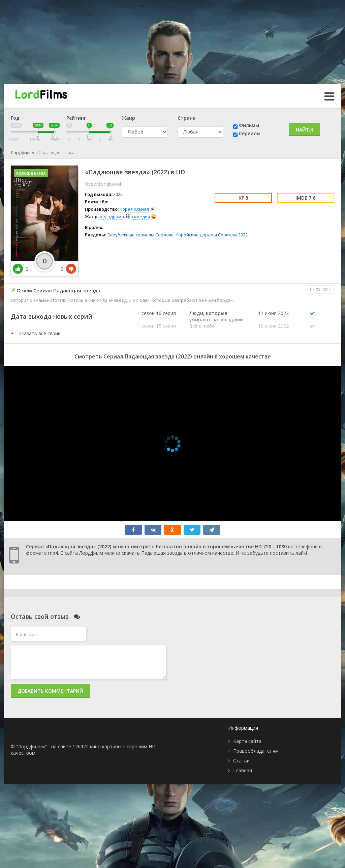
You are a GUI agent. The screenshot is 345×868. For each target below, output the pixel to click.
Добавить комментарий (50, 691)
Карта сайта (247, 741)
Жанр (129, 118)
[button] (36, 333)
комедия (141, 216)
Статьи (241, 761)
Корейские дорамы (196, 235)
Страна (187, 118)
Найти (304, 130)
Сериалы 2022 (233, 235)
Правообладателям (256, 751)
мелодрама (112, 216)
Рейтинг (76, 118)
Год (15, 118)
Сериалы (250, 133)
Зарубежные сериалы (131, 235)
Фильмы (249, 125)
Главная (243, 770)
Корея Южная (134, 209)
